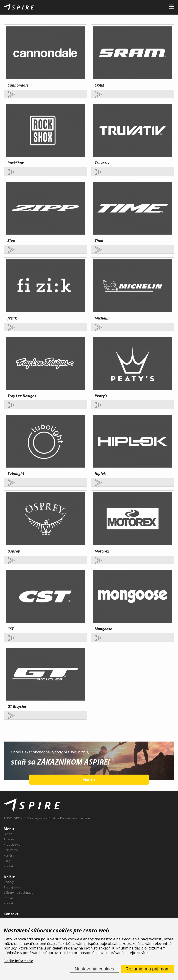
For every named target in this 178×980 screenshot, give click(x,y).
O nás (8, 834)
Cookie (9, 898)
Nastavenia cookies (94, 969)
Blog (7, 861)
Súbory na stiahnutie (19, 893)
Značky (9, 839)
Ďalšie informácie (18, 961)
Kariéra (9, 855)
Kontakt (9, 866)
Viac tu (89, 780)
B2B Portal (11, 850)
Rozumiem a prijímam (148, 969)
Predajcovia (12, 844)
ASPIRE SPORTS (15, 818)
